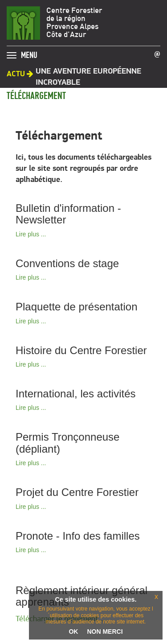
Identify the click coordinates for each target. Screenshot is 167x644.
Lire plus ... (31, 234)
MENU (29, 53)
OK (73, 632)
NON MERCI (105, 632)
